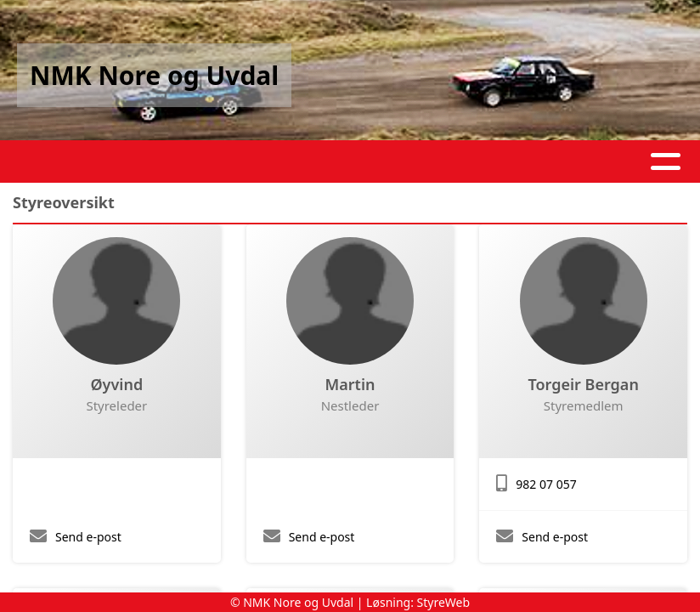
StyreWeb (444, 602)
